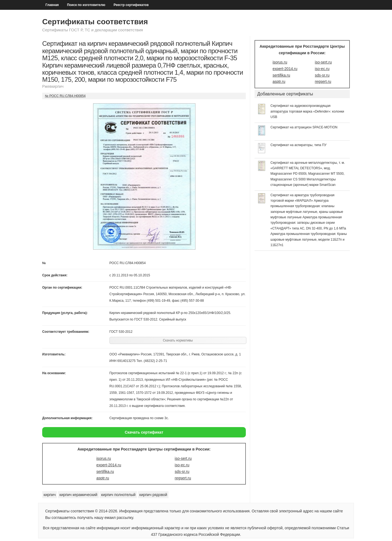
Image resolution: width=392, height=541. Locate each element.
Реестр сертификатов (131, 5)
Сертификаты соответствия (95, 22)
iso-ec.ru (182, 465)
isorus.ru (104, 458)
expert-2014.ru (109, 465)
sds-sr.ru (182, 472)
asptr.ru (103, 478)
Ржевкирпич (53, 86)
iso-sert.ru (183, 458)
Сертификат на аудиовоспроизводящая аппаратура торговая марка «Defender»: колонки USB (307, 111)
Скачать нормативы (178, 340)
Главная (52, 5)
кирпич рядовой (153, 495)
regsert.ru (183, 478)
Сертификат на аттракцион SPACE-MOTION (304, 127)
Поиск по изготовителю (86, 5)
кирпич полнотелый (118, 495)
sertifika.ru (105, 472)
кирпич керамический (78, 495)
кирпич (50, 495)
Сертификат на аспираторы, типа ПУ (299, 145)
